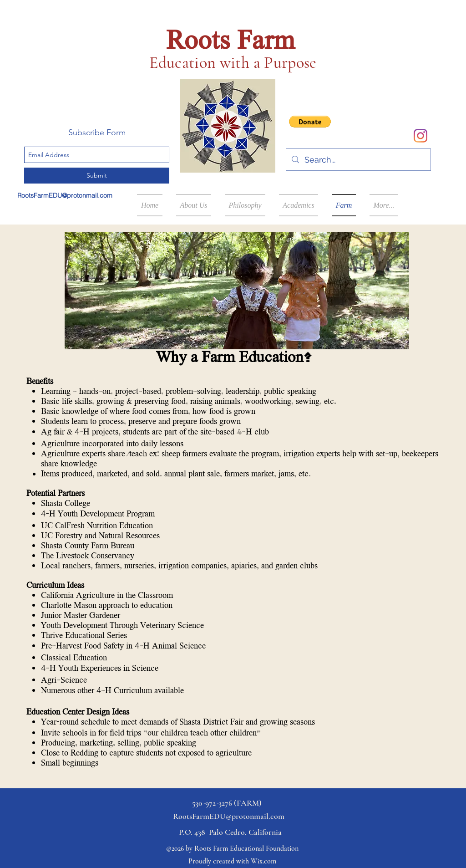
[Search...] (358, 160)
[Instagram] (420, 136)
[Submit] (97, 176)
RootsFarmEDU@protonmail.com (65, 195)
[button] (310, 122)
